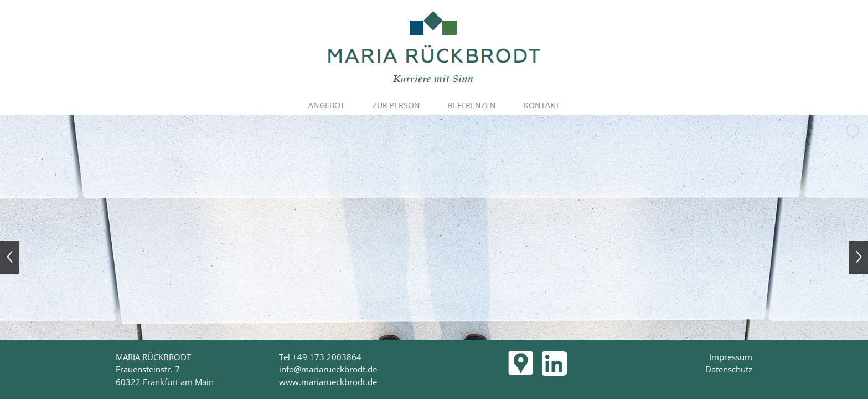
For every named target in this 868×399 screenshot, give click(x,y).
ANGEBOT (327, 105)
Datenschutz (729, 369)
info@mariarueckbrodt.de (328, 369)
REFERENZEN (472, 105)
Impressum (731, 357)
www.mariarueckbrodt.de (328, 382)
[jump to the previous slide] (10, 257)
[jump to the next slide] (858, 257)
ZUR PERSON (396, 105)
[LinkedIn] (582, 357)
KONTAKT (542, 105)
